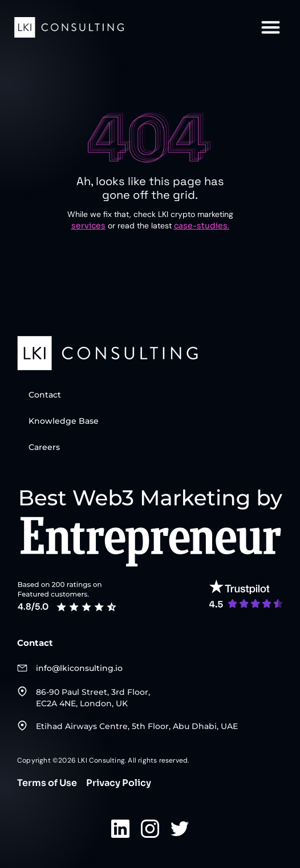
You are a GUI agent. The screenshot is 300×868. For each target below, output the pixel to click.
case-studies (201, 226)
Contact (45, 395)
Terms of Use (47, 783)
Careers (44, 447)
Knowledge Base (64, 421)
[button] (271, 27)
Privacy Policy (119, 783)
